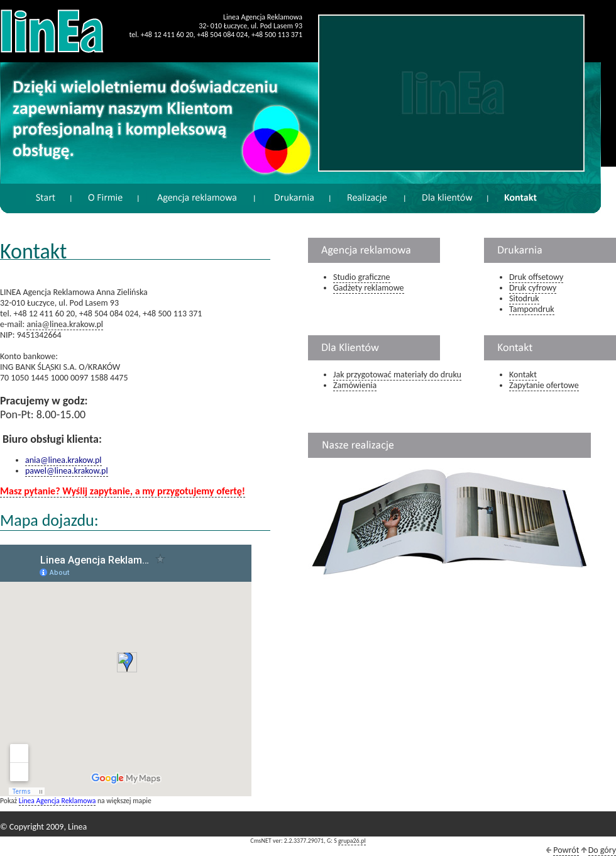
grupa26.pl (352, 841)
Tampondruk (532, 309)
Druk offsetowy (536, 277)
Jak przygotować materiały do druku (397, 375)
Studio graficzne (362, 277)
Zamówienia (355, 385)
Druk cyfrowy (533, 288)
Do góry (602, 850)
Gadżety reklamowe (369, 288)
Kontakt (523, 375)
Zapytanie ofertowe (544, 385)
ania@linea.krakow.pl (65, 324)
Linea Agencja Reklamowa (57, 801)
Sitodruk (524, 298)
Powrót (566, 850)
